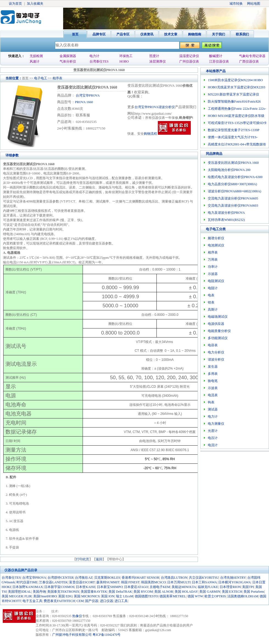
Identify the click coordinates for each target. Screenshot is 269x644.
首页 (75, 34)
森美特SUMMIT (108, 582)
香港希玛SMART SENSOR (140, 578)
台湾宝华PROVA (87, 95)
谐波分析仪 (216, 359)
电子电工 (41, 78)
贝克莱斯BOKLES (107, 578)
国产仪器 (92, 601)
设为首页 (15, 4)
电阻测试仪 (216, 281)
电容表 (213, 345)
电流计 (213, 445)
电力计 (94, 56)
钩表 (211, 402)
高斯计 (213, 310)
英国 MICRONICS (87, 596)
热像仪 (77, 616)
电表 (211, 295)
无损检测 (36, 56)
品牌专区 (99, 34)
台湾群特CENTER (61, 578)
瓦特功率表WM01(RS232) (226, 220)
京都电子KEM (160, 587)
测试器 (213, 409)
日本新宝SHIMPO (110, 587)
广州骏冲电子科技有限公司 (72, 635)
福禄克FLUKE (208, 587)
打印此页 (83, 559)
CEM (80, 601)
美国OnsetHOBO (45, 596)
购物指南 (195, 34)
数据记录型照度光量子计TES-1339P (234, 130)
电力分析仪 (216, 352)
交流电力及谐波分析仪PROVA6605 (233, 198)
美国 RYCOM (143, 592)
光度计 (213, 431)
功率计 (213, 267)
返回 (99, 559)
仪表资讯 (147, 34)
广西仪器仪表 (249, 61)
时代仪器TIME (27, 582)
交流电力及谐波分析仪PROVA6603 (233, 206)
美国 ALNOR (164, 592)
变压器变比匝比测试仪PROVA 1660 (233, 163)
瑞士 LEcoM (125, 596)
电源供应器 (216, 324)
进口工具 (121, 601)
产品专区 (123, 34)
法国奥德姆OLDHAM (243, 596)
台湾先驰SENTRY (233, 578)
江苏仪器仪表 (219, 61)
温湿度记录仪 (189, 56)
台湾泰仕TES (99, 61)
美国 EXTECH (232, 592)
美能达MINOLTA (184, 587)
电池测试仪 (216, 245)
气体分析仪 (68, 61)
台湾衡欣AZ (84, 578)
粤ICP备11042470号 (107, 635)
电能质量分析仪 (219, 331)
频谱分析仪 (216, 238)
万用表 (213, 260)
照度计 (154, 56)
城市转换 (236, 4)
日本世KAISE (86, 587)
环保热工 (126, 56)
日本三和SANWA (204, 582)
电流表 (213, 395)
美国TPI (248, 587)
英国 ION (108, 596)
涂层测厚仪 (158, 61)
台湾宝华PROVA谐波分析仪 (155, 107)
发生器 (213, 367)
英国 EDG (65, 596)
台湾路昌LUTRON (174, 578)
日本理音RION (230, 587)
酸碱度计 (216, 56)
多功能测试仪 (218, 338)
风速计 (35, 61)
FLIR (28, 596)
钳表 (211, 302)
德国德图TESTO (146, 596)
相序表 (57, 78)
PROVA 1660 (84, 102)
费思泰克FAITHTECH (59, 601)
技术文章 (171, 34)
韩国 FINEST (130, 582)
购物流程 (150, 134)
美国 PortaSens (254, 592)
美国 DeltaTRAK (120, 592)
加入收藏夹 (35, 4)
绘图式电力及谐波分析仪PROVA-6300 (235, 177)
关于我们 (218, 34)
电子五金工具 (32, 601)
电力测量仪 (216, 424)
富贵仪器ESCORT (82, 582)
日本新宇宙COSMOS (59, 587)
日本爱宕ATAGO (136, 587)
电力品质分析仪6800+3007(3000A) (232, 184)
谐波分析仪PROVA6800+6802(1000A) (235, 191)
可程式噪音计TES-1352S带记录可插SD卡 (237, 123)
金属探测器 (68, 56)
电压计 (213, 438)
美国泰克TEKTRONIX (63, 592)
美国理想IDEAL (19, 592)
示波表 (213, 388)
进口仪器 (107, 601)
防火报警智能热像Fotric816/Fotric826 (234, 102)
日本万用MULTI (179, 582)
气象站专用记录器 (252, 56)
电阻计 (213, 288)
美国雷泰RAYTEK (94, 592)
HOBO (124, 61)
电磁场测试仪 (218, 317)
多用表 (213, 374)
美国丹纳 (39, 592)
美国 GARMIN (210, 592)
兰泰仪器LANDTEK (53, 582)
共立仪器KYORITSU (204, 578)
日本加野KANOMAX (28, 587)
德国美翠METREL (173, 596)
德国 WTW (195, 596)
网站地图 (254, 4)
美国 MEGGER (12, 596)
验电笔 (213, 381)
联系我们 (242, 34)
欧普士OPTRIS (215, 596)
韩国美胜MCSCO (153, 582)
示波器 (213, 274)
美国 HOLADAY (186, 592)
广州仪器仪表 (189, 61)
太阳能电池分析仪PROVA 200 (229, 170)
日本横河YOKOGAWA (234, 582)
